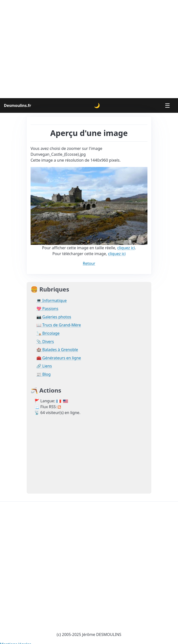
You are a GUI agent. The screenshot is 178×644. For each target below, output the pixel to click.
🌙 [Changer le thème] (97, 105)
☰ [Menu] (167, 105)
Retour (89, 263)
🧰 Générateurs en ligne (59, 358)
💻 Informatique (52, 301)
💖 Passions (47, 309)
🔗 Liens (44, 366)
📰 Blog (44, 374)
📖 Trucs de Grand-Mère (59, 325)
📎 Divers (45, 342)
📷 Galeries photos (54, 317)
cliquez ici (126, 248)
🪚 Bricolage (48, 333)
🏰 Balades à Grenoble (57, 350)
